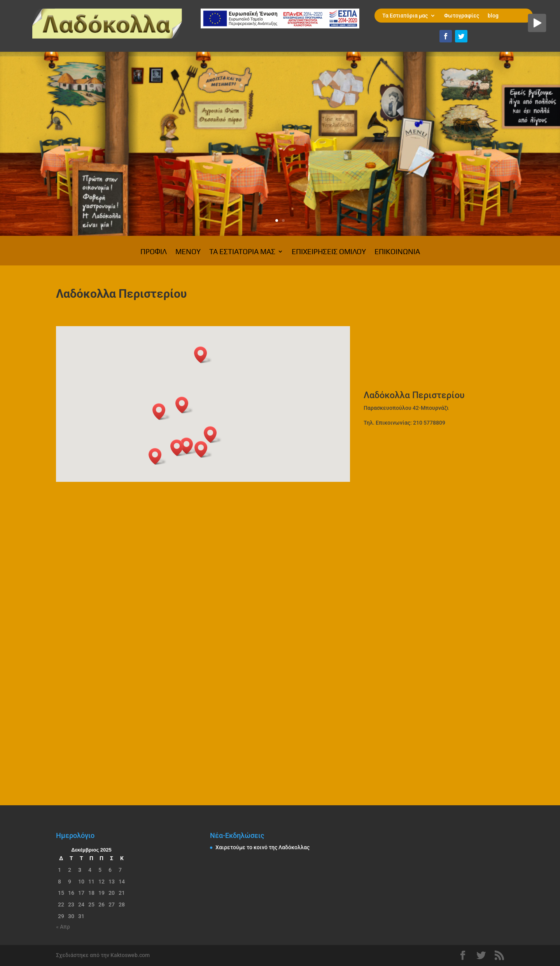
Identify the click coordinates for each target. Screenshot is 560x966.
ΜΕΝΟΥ (188, 252)
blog (493, 16)
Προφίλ (154, 252)
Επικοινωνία (397, 252)
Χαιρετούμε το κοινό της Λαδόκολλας (262, 847)
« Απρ (63, 927)
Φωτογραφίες (462, 16)
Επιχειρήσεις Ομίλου (329, 252)
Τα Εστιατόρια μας (405, 16)
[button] (179, 448)
